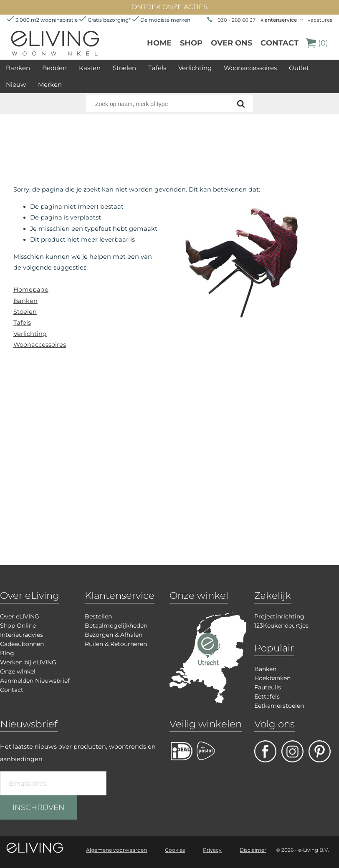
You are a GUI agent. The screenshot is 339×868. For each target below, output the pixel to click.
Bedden (54, 68)
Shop (191, 43)
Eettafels (267, 696)
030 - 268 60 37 (237, 20)
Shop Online (18, 626)
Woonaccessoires (250, 68)
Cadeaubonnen (22, 644)
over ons (231, 43)
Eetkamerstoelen (279, 706)
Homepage (31, 290)
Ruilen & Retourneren (116, 644)
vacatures (320, 20)
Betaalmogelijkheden (116, 626)
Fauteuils (268, 687)
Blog (7, 653)
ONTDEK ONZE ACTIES (169, 7)
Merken (50, 85)
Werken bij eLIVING (28, 662)
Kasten (90, 68)
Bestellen (98, 616)
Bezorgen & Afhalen (114, 635)
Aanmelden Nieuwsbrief (35, 681)
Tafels (157, 68)
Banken (18, 68)
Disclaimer (253, 850)
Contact (280, 43)
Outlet (299, 68)
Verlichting (195, 68)
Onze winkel (18, 671)
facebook (265, 751)
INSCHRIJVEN (39, 807)
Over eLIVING (20, 616)
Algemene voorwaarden (116, 850)
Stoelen (124, 68)
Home (159, 43)
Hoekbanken (272, 678)
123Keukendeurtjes (281, 626)
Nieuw (16, 85)
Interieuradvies (22, 635)
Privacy (212, 850)
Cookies (175, 850)
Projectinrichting (279, 616)
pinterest (320, 751)
